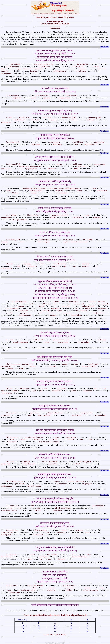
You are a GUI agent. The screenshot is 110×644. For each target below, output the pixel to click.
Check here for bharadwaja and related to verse (55, 642)
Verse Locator (105, 47)
